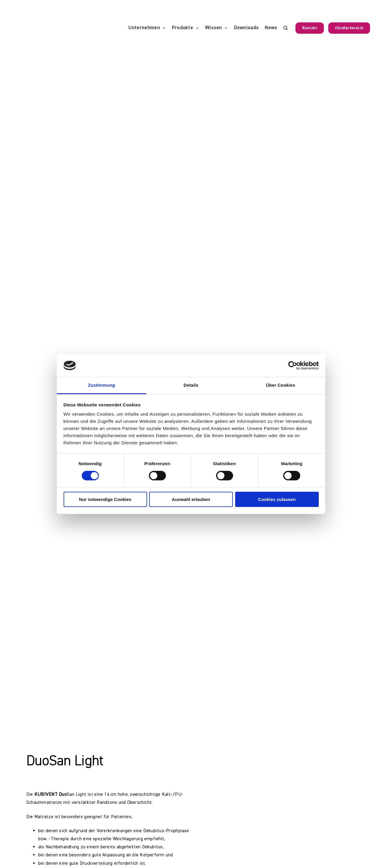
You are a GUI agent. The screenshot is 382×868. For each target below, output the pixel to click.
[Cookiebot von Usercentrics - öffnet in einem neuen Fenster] (293, 366)
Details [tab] (191, 385)
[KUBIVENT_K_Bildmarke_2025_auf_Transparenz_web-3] (53, 28)
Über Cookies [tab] (281, 385)
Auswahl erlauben (191, 499)
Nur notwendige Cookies (105, 499)
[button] (286, 28)
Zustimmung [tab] (102, 385)
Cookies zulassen (277, 499)
